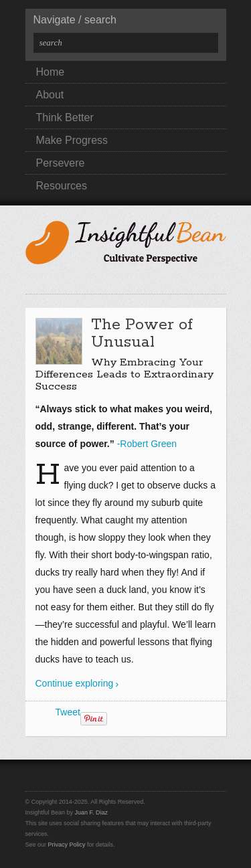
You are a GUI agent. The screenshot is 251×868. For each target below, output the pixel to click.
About (50, 95)
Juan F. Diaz (92, 812)
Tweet (68, 712)
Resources (62, 186)
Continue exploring (75, 683)
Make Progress (72, 140)
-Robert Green (147, 444)
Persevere (61, 163)
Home (51, 72)
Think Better (65, 117)
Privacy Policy (67, 845)
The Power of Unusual (142, 334)
